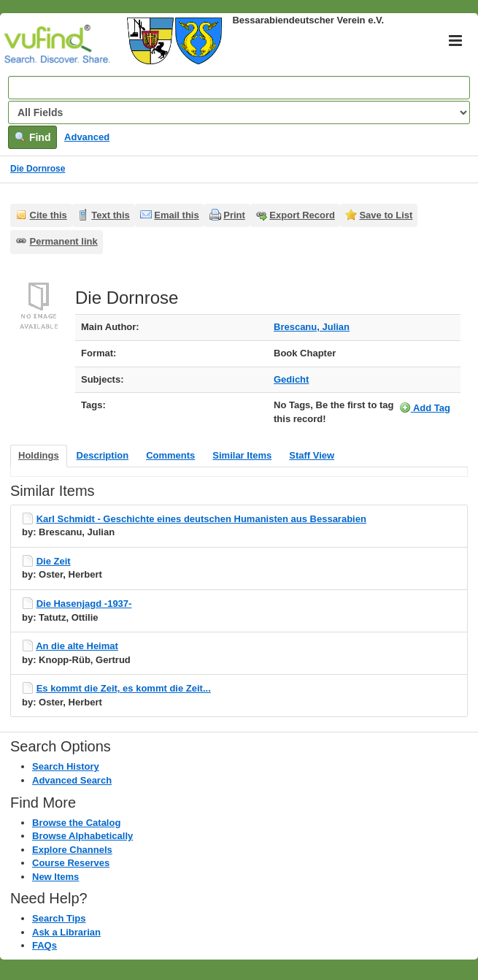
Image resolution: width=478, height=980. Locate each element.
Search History (66, 766)
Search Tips (59, 918)
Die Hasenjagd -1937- (84, 604)
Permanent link (64, 241)
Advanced (87, 137)
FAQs (45, 945)
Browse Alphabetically (82, 836)
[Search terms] (239, 88)
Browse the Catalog (76, 823)
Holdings (39, 455)
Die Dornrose (38, 169)
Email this (176, 215)
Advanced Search (72, 780)
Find (32, 137)
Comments (170, 455)
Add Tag (425, 407)
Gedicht (291, 379)
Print (234, 215)
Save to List (386, 215)
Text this (111, 215)
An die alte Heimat (77, 646)
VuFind (31, 42)
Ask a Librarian (66, 932)
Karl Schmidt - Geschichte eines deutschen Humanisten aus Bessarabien (201, 519)
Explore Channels (72, 850)
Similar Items (242, 455)
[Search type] (239, 112)
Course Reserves (71, 863)
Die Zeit (54, 561)
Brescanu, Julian (312, 327)
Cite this (49, 215)
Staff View (312, 455)
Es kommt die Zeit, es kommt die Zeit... (124, 688)
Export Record (302, 215)
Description (103, 455)
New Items (55, 877)
